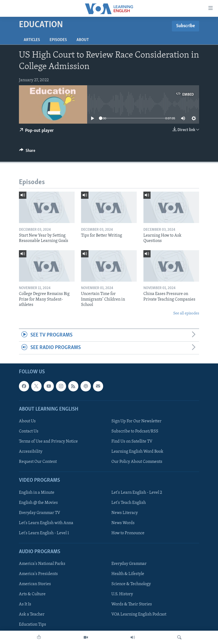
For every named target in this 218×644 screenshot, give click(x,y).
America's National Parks (42, 564)
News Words (123, 523)
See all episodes (186, 313)
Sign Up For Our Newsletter (136, 421)
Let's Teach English (129, 503)
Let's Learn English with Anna (46, 523)
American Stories (35, 584)
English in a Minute (37, 492)
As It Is (25, 604)
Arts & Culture (32, 594)
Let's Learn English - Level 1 (44, 533)
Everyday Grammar (129, 564)
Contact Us (29, 431)
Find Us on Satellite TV (132, 442)
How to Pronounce (128, 533)
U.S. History (122, 594)
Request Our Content (38, 462)
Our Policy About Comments (137, 462)
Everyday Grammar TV (40, 513)
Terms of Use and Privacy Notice (48, 442)
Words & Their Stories (132, 604)
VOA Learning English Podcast (139, 614)
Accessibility (31, 452)
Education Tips (33, 625)
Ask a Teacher (32, 614)
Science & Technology (131, 584)
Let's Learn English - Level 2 (137, 492)
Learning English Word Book (137, 452)
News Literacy (125, 513)
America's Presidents (38, 574)
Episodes (58, 40)
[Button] (27, 152)
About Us (27, 421)
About (83, 40)
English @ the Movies (38, 503)
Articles (32, 40)
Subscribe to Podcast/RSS (135, 431)
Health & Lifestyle (128, 574)
